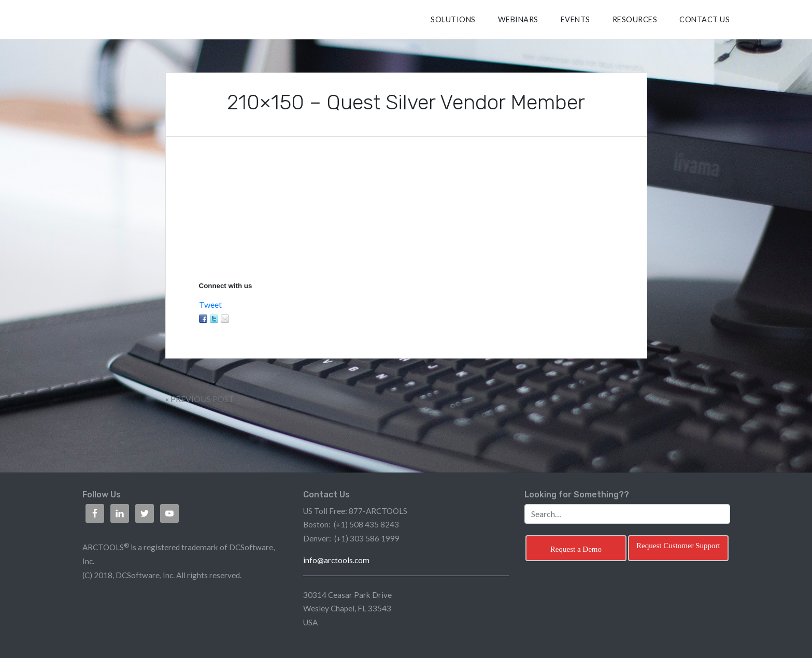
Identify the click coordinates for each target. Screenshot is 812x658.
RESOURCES (635, 19)
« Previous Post (200, 399)
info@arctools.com (336, 560)
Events (575, 19)
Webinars (518, 19)
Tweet (210, 304)
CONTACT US (704, 19)
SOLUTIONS (453, 19)
